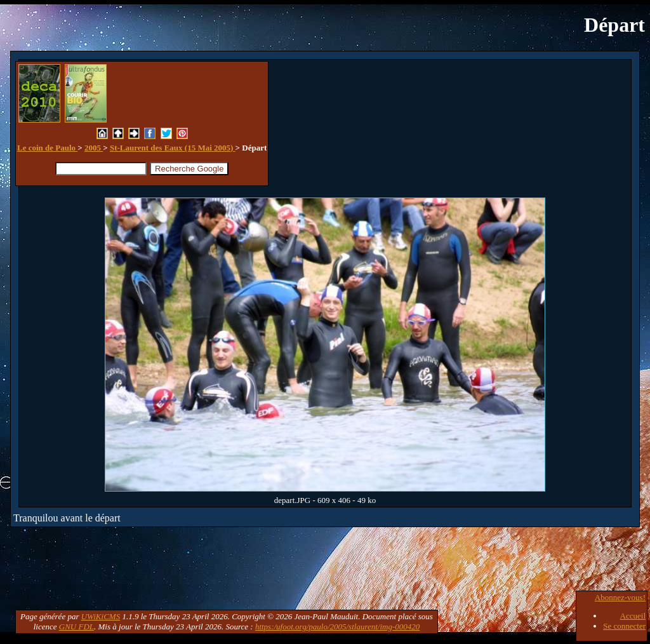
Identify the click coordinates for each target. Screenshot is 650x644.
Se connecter (624, 626)
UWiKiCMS (101, 616)
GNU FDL (76, 627)
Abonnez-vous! (620, 597)
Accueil (633, 616)
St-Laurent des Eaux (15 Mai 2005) (173, 148)
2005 (94, 148)
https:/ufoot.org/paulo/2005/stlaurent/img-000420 (337, 627)
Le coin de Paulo (47, 148)
